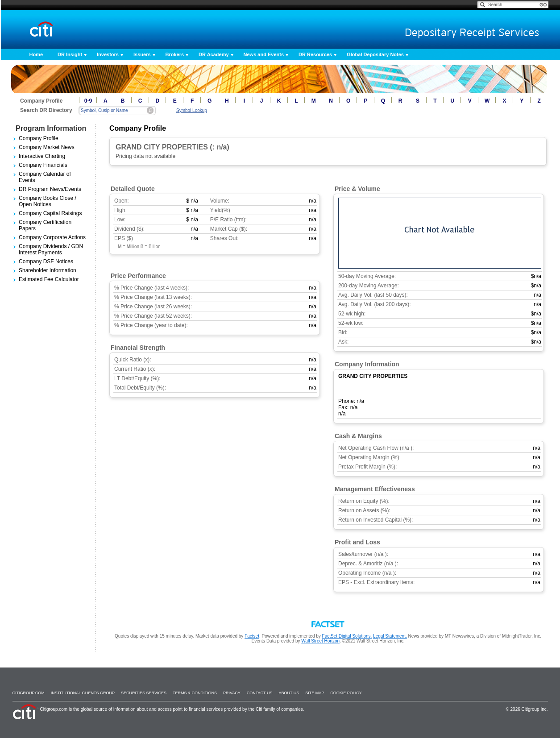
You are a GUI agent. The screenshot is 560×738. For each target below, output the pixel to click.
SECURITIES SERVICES (144, 693)
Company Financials (43, 165)
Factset (252, 636)
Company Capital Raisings (50, 213)
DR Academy (214, 54)
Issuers (142, 54)
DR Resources (315, 54)
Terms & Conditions (195, 693)
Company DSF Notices (46, 261)
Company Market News (47, 147)
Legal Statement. (390, 636)
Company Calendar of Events (45, 177)
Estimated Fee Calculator (49, 279)
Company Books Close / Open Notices (48, 201)
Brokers (175, 54)
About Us (289, 693)
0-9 (88, 101)
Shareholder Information (48, 270)
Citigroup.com (29, 693)
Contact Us (260, 693)
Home (36, 54)
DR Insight (70, 54)
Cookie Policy (346, 693)
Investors (108, 54)
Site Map (315, 693)
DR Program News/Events (50, 189)
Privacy (232, 693)
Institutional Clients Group (83, 693)
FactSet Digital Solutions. (347, 636)
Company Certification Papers (45, 225)
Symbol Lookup (192, 110)
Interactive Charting (42, 156)
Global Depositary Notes (375, 54)
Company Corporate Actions (52, 237)
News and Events (264, 54)
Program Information (51, 128)
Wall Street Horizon (320, 641)
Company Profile (39, 138)
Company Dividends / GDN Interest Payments (51, 249)
